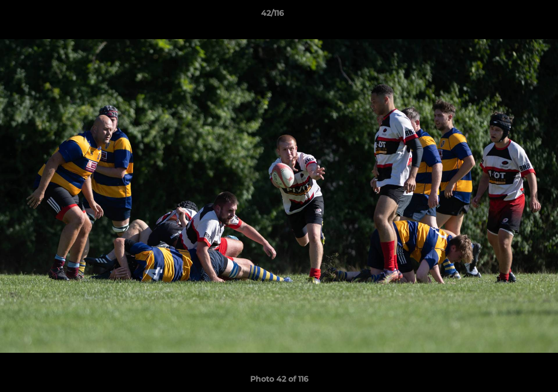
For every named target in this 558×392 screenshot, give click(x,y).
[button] (512, 16)
